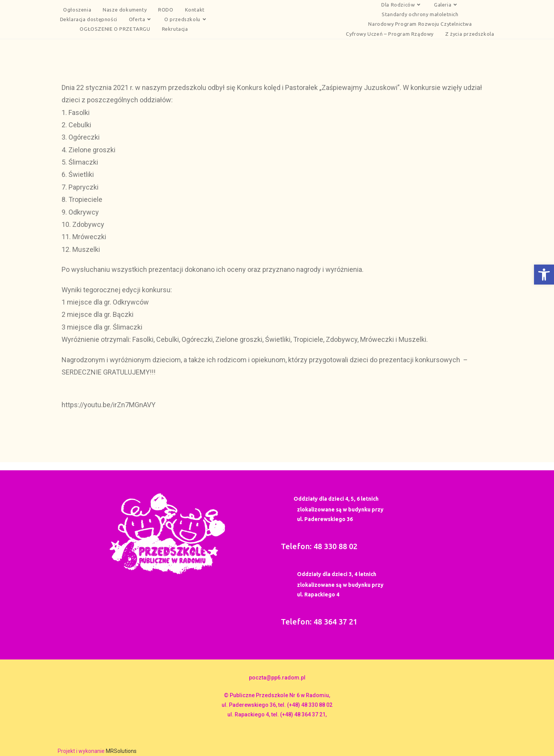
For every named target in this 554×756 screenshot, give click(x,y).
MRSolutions (121, 751)
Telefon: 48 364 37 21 (319, 622)
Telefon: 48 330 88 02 (319, 546)
